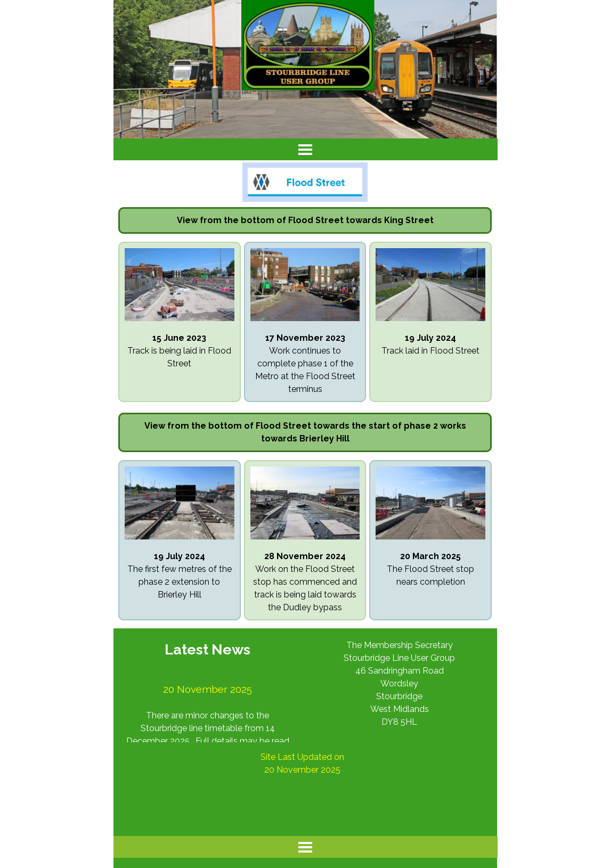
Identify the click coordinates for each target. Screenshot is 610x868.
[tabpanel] (305, 220)
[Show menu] (306, 149)
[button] (180, 248)
